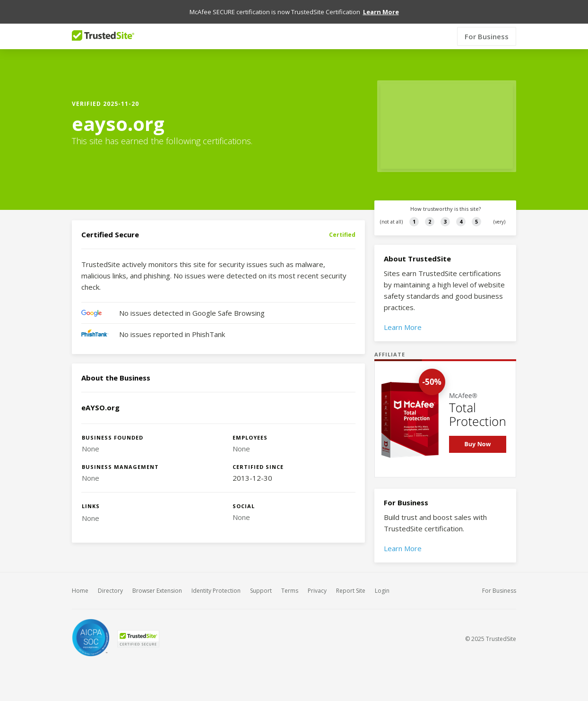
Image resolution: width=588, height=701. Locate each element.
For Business (487, 36)
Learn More (403, 327)
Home (80, 591)
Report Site (351, 591)
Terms (290, 591)
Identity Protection (216, 591)
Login (382, 591)
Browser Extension (157, 591)
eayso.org (118, 124)
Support (261, 591)
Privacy (317, 591)
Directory (110, 591)
